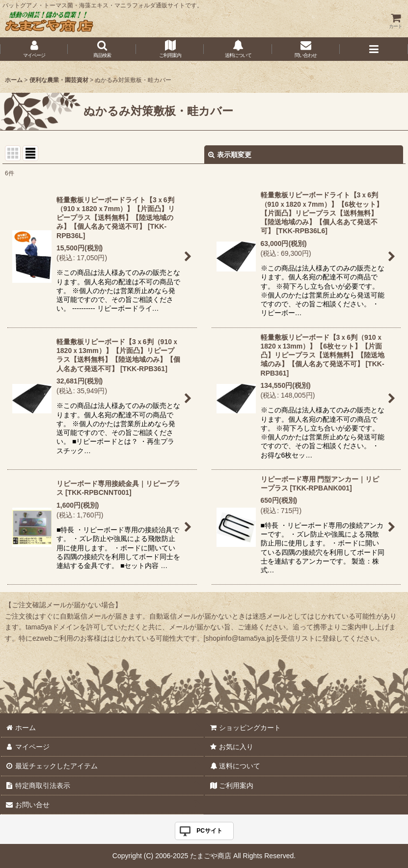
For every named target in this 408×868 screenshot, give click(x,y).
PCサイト (209, 831)
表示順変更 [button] (230, 155)
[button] (102, 49)
